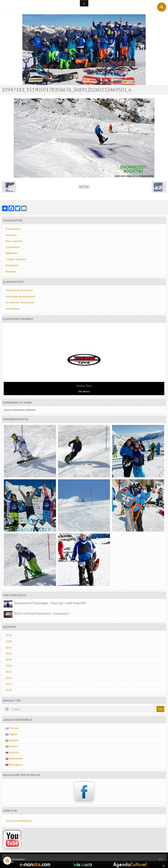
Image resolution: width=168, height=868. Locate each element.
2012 (9, 678)
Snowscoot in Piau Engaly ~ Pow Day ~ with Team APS (50, 603)
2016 (9, 659)
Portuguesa (14, 765)
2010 (9, 690)
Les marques (13, 308)
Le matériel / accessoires (20, 302)
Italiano (12, 746)
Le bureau (11, 235)
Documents (12, 265)
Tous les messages (19, 821)
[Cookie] (7, 861)
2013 (9, 672)
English (11, 734)
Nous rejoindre (14, 241)
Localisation (13, 247)
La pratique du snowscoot (20, 296)
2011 (9, 684)
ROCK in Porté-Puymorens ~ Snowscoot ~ (42, 613)
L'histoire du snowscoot (19, 290)
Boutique (11, 271)
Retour (84, 187)
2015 (9, 653)
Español (12, 740)
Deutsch (12, 752)
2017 (9, 647)
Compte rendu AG (16, 259)
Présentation (13, 229)
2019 (9, 635)
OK (160, 709)
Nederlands (14, 758)
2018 (9, 641)
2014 (9, 666)
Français (12, 728)
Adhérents (12, 253)
